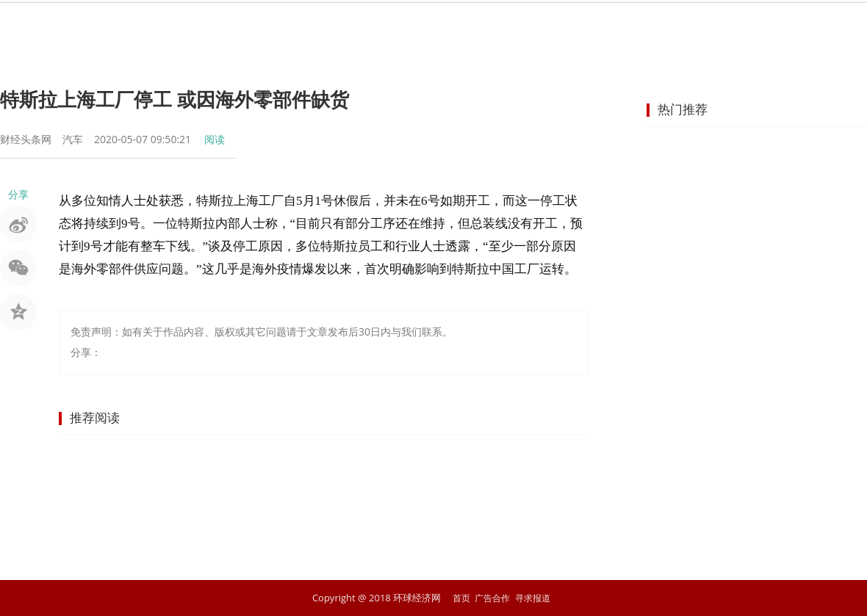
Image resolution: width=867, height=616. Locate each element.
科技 (633, 26)
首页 (210, 26)
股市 (316, 26)
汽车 (580, 26)
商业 (422, 26)
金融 (369, 26)
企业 (475, 26)
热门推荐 (683, 109)
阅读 (215, 139)
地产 (528, 26)
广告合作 (492, 598)
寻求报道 (535, 598)
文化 (686, 26)
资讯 (263, 26)
